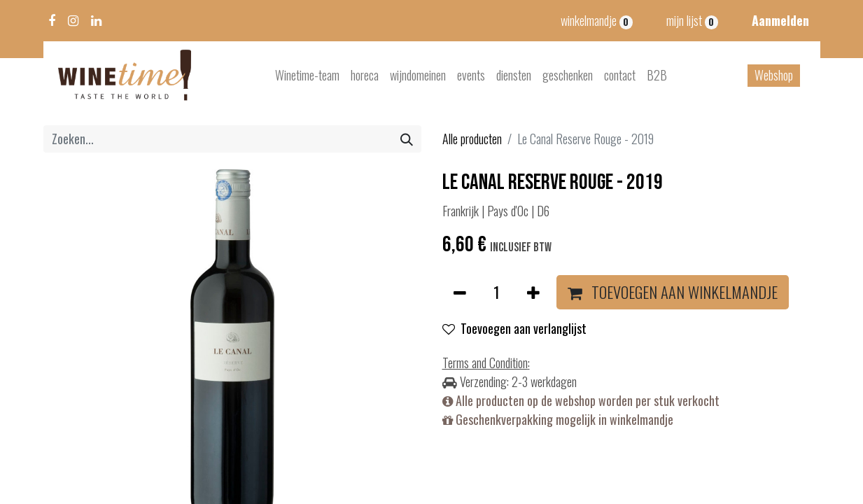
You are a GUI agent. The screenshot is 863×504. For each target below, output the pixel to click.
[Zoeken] (407, 139)
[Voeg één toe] (533, 293)
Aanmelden (780, 20)
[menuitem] (307, 75)
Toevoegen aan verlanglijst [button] (514, 328)
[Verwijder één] (460, 293)
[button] (673, 293)
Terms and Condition (485, 363)
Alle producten (472, 139)
